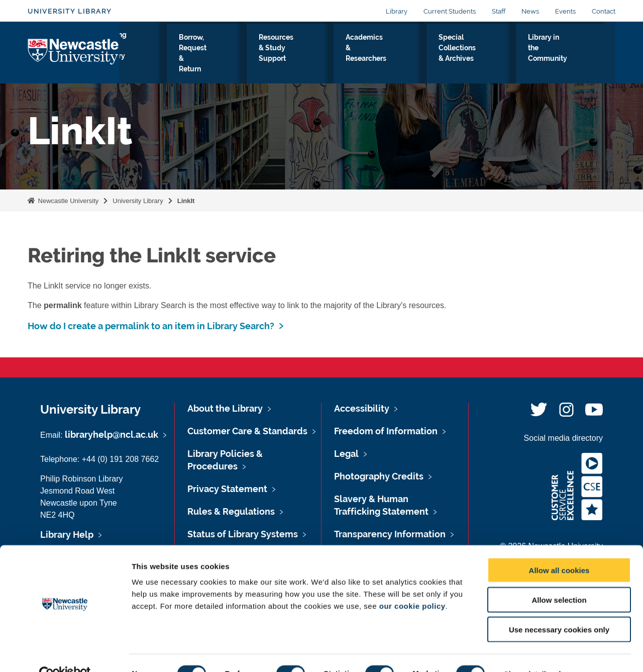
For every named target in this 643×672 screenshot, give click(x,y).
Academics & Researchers (391, 55)
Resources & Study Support (307, 55)
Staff (499, 11)
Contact (604, 11)
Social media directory (563, 438)
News (530, 11)
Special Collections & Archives (480, 55)
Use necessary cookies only (559, 608)
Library (397, 11)
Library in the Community (567, 55)
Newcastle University (67, 201)
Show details (527, 652)
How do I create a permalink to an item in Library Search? (151, 326)
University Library (70, 11)
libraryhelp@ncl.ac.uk (112, 435)
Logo (74, 53)
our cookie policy (412, 584)
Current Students (450, 11)
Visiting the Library (151, 55)
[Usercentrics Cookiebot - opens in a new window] (65, 652)
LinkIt (186, 201)
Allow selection (559, 578)
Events (565, 11)
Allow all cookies (559, 549)
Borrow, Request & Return (223, 55)
